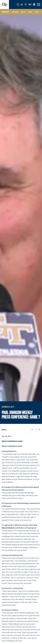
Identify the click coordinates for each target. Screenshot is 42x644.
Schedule (15, 12)
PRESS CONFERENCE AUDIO (12, 441)
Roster (23, 12)
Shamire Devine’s (8, 528)
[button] (18, 5)
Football (5, 12)
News (37, 12)
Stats (30, 12)
